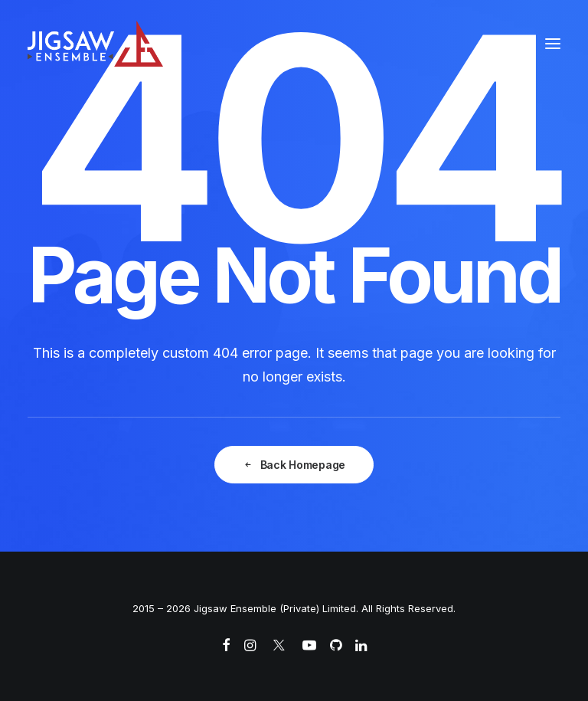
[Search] (506, 44)
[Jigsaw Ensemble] (95, 44)
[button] (553, 44)
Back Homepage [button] (294, 465)
